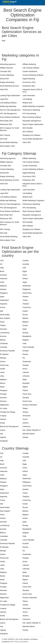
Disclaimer (24, 642)
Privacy (16, 642)
